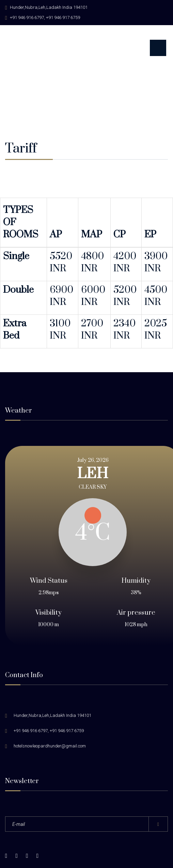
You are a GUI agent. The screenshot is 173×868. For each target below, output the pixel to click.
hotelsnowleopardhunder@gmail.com (50, 681)
